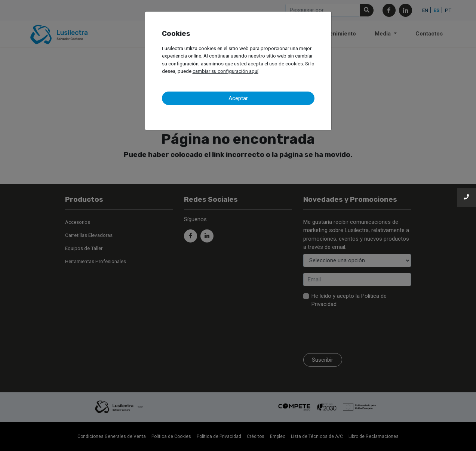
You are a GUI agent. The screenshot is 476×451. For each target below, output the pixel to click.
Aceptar (238, 98)
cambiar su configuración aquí (225, 71)
